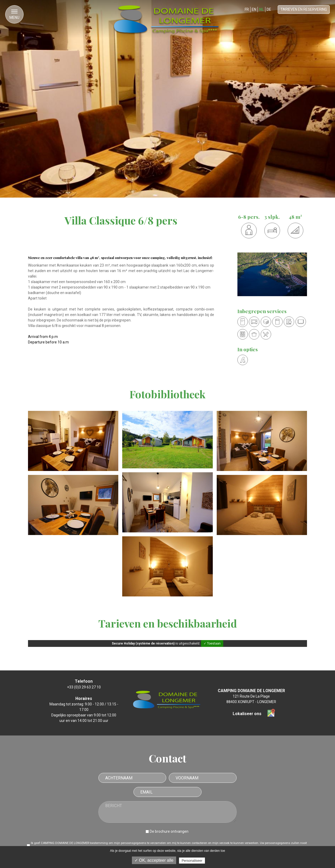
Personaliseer (192, 861)
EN (254, 9)
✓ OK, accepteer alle (154, 860)
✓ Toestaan (212, 643)
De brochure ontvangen (169, 831)
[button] (14, 14)
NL (261, 9)
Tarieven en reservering (304, 9)
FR (247, 9)
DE (269, 9)
